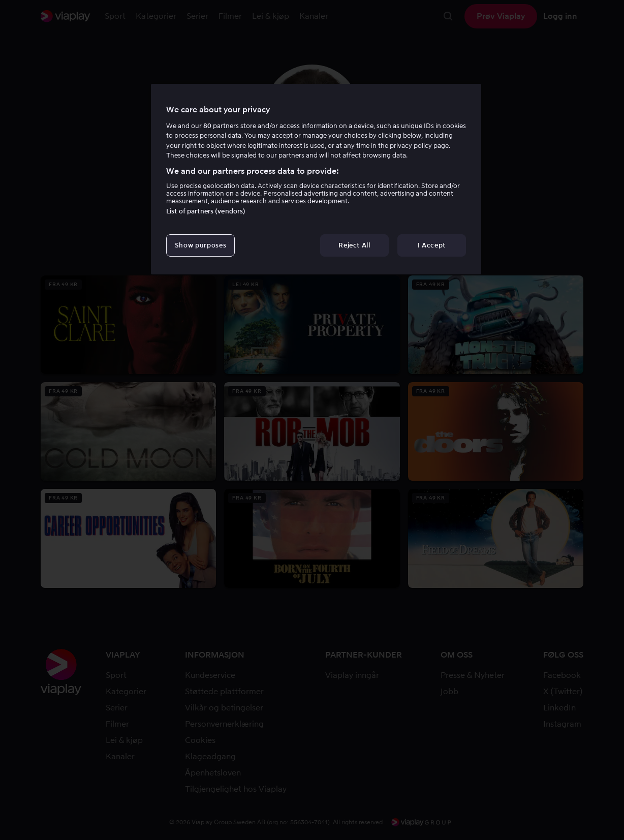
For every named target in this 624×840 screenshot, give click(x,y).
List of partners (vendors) (206, 211)
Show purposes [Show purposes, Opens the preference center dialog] (200, 245)
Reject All (354, 245)
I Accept (432, 245)
